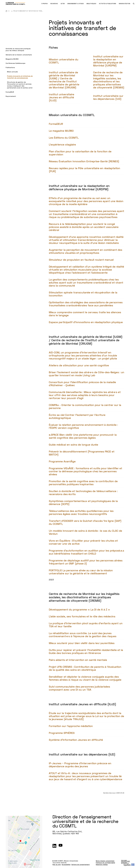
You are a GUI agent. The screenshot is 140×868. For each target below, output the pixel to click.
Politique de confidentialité (105, 863)
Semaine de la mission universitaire (19, 55)
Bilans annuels (12, 72)
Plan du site (57, 865)
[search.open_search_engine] (134, 4)
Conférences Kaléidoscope (15, 63)
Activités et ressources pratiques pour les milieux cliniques (18, 49)
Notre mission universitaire (105, 861)
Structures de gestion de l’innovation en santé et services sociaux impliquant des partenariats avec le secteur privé (20, 85)
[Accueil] (8, 11)
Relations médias (102, 865)
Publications (10, 67)
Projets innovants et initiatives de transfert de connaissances (20, 77)
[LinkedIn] (54, 846)
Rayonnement (11, 96)
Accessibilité (66, 865)
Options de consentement (81, 865)
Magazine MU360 (12, 59)
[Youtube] (61, 846)
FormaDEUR (10, 92)
